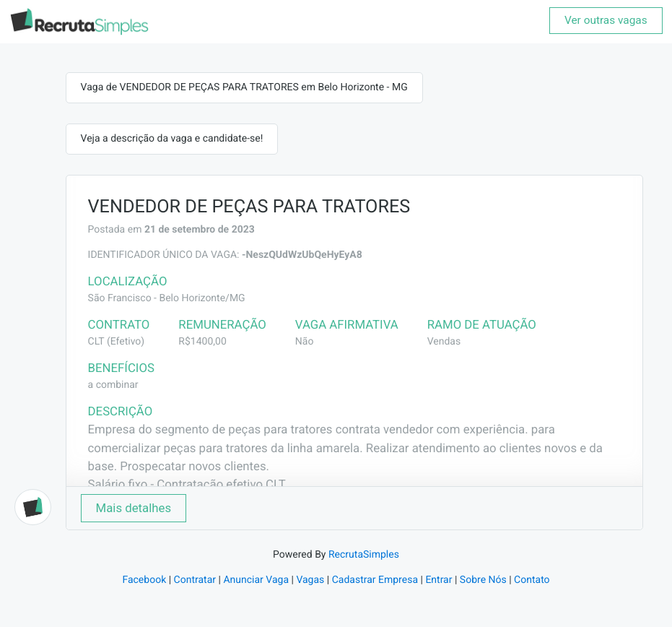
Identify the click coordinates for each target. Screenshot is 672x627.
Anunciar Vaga (256, 580)
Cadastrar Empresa (375, 580)
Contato (532, 580)
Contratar (195, 580)
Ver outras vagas (606, 20)
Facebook (144, 580)
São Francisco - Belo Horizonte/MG (167, 298)
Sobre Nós (483, 580)
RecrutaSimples (364, 555)
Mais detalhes (134, 508)
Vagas (310, 580)
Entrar (438, 580)
